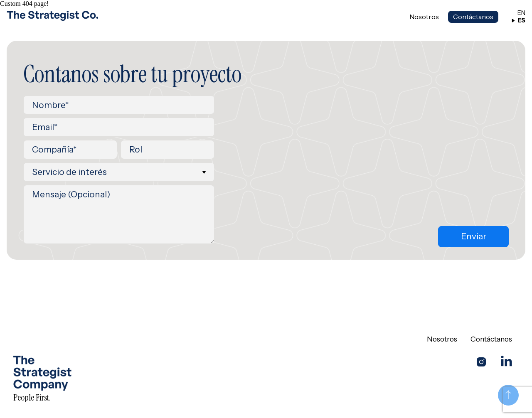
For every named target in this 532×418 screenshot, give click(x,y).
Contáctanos (473, 17)
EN (518, 13)
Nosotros (424, 17)
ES (518, 21)
